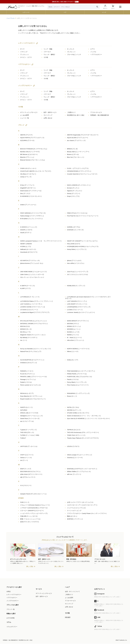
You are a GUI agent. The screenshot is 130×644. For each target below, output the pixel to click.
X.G (26, 485)
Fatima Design (32, 216)
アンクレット (25, 54)
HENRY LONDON (26, 244)
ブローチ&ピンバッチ (74, 54)
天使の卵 (29, 516)
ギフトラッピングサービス (29, 112)
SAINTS (26, 407)
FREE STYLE (77, 213)
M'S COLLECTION (33, 321)
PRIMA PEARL (77, 374)
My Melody (29, 337)
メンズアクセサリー (25, 86)
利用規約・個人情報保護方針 (100, 115)
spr (27, 421)
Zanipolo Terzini (33, 494)
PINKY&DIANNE (81, 371)
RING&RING (78, 393)
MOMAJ (74, 326)
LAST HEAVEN (77, 301)
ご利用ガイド (71, 112)
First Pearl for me (83, 216)
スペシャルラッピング (74, 511)
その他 (46, 57)
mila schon (75, 340)
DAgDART (28, 188)
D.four (27, 185)
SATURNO (24, 410)
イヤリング (24, 52)
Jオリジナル (77, 274)
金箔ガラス (30, 522)
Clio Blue (28, 174)
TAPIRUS (74, 430)
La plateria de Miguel (35, 312)
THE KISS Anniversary (83, 432)
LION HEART (77, 304)
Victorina (75, 458)
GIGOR (26, 230)
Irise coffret (76, 263)
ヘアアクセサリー (96, 54)
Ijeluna (74, 260)
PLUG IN (27, 374)
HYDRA (26, 246)
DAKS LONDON (79, 185)
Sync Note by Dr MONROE (88, 418)
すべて (22, 49)
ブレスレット (71, 52)
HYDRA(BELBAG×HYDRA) (83, 246)
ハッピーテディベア (34, 513)
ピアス (93, 49)
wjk (28, 477)
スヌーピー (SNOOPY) (32, 511)
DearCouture (31, 191)
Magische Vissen (33, 335)
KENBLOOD (76, 286)
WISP (26, 469)
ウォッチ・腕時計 (49, 54)
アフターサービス (96, 112)
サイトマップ (48, 115)
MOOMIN (74, 329)
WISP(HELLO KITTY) (82, 469)
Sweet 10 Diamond (84, 416)
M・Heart (74, 337)
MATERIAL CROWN (34, 324)
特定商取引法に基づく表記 (76, 115)
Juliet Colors (32, 274)
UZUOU (73, 446)
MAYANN (73, 324)
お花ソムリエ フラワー (80, 502)
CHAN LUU (28, 168)
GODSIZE (75, 230)
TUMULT (23, 438)
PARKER (27, 371)
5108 (25, 502)
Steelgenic (31, 416)
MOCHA (25, 326)
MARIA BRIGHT (78, 321)
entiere (28, 205)
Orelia (72, 360)
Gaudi (26, 233)
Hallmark (28, 249)
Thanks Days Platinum (83, 438)
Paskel (26, 382)
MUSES (73, 332)
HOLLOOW (74, 244)
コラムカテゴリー (12, 627)
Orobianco (29, 363)
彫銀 (72, 516)
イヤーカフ (47, 52)
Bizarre (73, 154)
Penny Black (77, 382)
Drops (73, 196)
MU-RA (25, 332)
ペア (65, 12)
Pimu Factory (78, 385)
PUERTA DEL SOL (79, 377)
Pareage (28, 379)
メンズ (104, 12)
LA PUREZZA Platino (36, 301)
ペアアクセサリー (24, 64)
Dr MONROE (31, 196)
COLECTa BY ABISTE (36, 171)
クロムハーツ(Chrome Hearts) (35, 505)
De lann (73, 188)
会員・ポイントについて (72, 592)
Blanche (27, 157)
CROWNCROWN (79, 171)
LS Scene (29, 310)
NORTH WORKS (78, 349)
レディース (26, 12)
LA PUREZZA (30, 297)
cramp (26, 177)
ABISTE (26, 135)
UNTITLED (29, 446)
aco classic (76, 140)
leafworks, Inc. (123, 640)
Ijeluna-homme (32, 263)
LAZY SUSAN (31, 304)
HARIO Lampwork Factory (41, 241)
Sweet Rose (30, 418)
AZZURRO (27, 140)
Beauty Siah (78, 152)
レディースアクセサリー (27, 43)
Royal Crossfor (33, 399)
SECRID (74, 410)
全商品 (9, 592)
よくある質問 (25, 115)
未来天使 (75, 519)
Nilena (73, 351)
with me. (74, 474)
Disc (25, 193)
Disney (73, 193)
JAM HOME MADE (33, 272)
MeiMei (73, 335)
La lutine (75, 310)
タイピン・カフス (26, 57)
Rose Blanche (31, 396)
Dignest (74, 191)
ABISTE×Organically (83, 135)
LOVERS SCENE (32, 307)
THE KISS (27, 432)
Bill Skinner (29, 154)
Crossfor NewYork (82, 174)
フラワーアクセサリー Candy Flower (87, 513)
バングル (93, 52)
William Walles (79, 471)
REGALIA (27, 393)
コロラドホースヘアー (82, 505)
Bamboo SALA (30, 152)
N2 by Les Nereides (36, 349)
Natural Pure (31, 351)
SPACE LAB (29, 413)
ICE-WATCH (30, 260)
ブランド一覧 (11, 610)
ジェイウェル (76, 508)
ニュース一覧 (25, 118)
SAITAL (73, 407)
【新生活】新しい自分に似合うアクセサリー (65, 2)
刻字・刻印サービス (50, 112)
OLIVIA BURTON (32, 360)
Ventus (26, 458)
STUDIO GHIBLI (78, 413)
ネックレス (71, 49)
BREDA (72, 149)
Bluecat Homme (32, 160)
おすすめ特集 (11, 618)
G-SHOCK (29, 227)
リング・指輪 (48, 49)
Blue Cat (75, 157)
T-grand (28, 430)
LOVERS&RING (79, 307)
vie (24, 460)
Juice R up (78, 272)
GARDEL (73, 227)
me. (24, 340)
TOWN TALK (76, 435)
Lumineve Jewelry (81, 312)
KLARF (25, 288)
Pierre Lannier (30, 385)
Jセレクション (32, 277)
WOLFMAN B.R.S (30, 471)
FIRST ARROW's (33, 213)
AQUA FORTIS (32, 138)
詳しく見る (30, 567)
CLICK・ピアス (78, 168)
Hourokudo (29, 252)
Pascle (73, 379)
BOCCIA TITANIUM (34, 149)
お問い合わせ (48, 118)
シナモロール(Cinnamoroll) (34, 508)
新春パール (30, 519)
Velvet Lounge (79, 455)
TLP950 (30, 435)
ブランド (21, 125)
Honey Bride (77, 249)
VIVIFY (27, 455)
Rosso (72, 396)
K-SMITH (27, 286)
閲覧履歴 (68, 618)
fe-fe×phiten (31, 219)
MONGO (26, 329)
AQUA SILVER (77, 138)
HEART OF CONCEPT (82, 241)
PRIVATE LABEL (33, 377)
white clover (31, 474)
